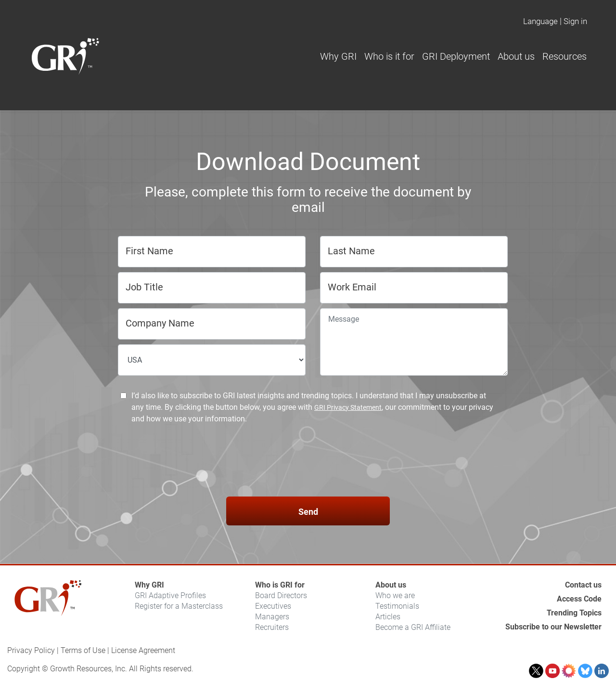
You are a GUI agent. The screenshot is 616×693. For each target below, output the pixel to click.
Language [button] (540, 21)
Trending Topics (574, 613)
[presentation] (308, 462)
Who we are (395, 595)
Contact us (583, 585)
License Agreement (143, 650)
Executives (273, 606)
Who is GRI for (280, 585)
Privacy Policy (31, 650)
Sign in (575, 21)
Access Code (579, 599)
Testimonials (397, 606)
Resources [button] (565, 56)
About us (391, 585)
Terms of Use (83, 650)
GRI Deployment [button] (456, 56)
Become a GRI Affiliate (413, 627)
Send (308, 512)
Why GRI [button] (338, 56)
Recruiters (272, 627)
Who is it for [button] (389, 56)
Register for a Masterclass (179, 606)
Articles (388, 617)
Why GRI (149, 585)
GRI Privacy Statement (348, 407)
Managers (272, 617)
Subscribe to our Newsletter (553, 627)
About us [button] (516, 56)
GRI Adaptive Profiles (170, 595)
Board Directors (281, 595)
